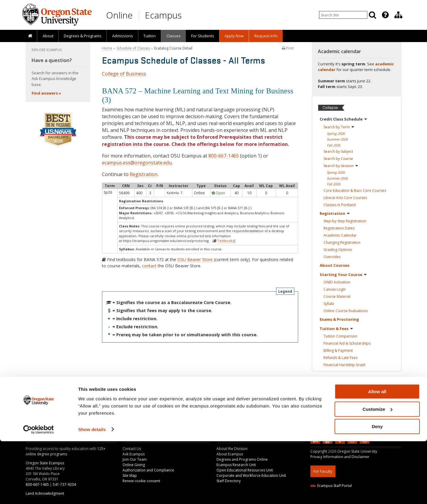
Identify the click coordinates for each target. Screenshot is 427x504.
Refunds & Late (341, 358)
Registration (144, 174)
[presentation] (385, 15)
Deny (377, 489)
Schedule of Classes (133, 48)
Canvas (335, 289)
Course (337, 296)
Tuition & (336, 329)
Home (107, 48)
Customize (378, 472)
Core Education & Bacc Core (355, 191)
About (48, 36)
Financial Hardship (344, 365)
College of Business (124, 74)
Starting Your (343, 275)
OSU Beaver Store (195, 259)
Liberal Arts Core (345, 198)
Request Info (266, 36)
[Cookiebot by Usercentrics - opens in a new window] (39, 492)
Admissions (123, 36)
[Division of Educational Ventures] (398, 15)
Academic (340, 235)
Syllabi (329, 304)
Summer (337, 139)
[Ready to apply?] (357, 387)
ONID (337, 282)
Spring (336, 134)
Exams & (339, 319)
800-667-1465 (224, 156)
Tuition (150, 36)
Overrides (332, 257)
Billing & (338, 350)
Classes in (340, 205)
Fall (334, 145)
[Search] (372, 15)
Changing (342, 242)
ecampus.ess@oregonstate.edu (137, 163)
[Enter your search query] (343, 15)
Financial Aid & (347, 343)
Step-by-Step (345, 221)
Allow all (377, 454)
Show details (92, 492)
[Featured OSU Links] (385, 15)
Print (288, 48)
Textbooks (226, 241)
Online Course (346, 311)
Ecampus (163, 15)
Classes (174, 36)
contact (149, 266)
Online (119, 15)
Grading (338, 250)
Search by (339, 127)
